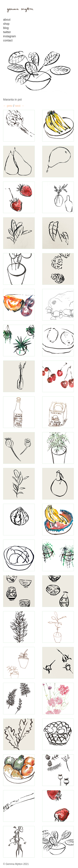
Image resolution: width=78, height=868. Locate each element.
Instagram (9, 36)
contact (8, 40)
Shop (6, 24)
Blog (6, 28)
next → (20, 106)
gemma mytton (19, 9)
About (7, 20)
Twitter (7, 32)
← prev (8, 106)
